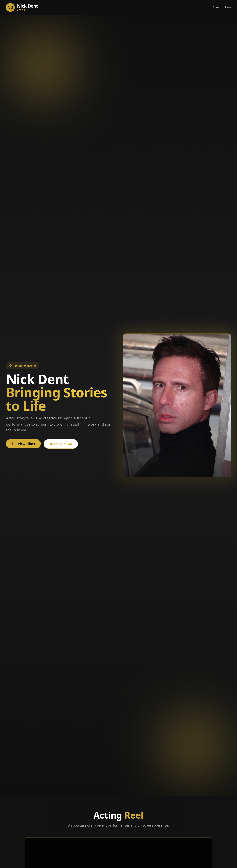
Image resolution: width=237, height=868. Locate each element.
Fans (228, 7)
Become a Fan (61, 444)
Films (216, 7)
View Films (23, 444)
